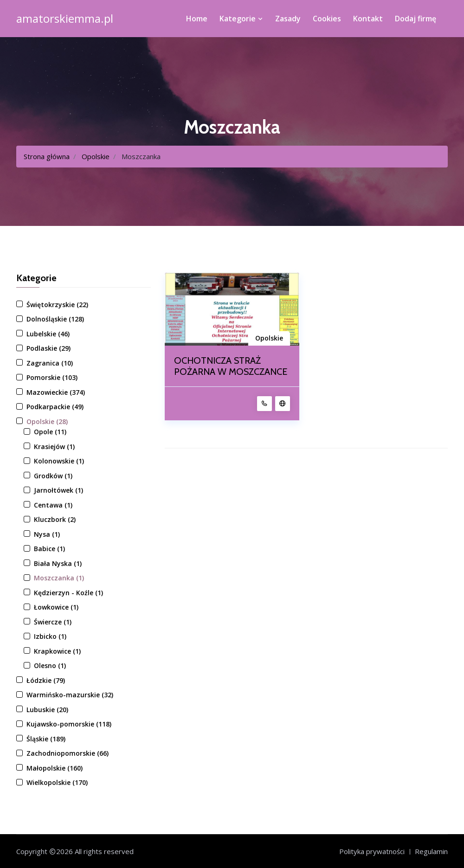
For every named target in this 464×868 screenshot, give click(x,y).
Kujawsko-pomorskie (69, 724)
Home (197, 19)
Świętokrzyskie (57, 305)
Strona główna (47, 156)
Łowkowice (56, 607)
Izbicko (50, 636)
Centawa (53, 505)
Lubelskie (48, 334)
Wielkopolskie (57, 782)
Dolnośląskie (55, 319)
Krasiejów (54, 447)
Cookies (327, 19)
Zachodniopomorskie (68, 753)
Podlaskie (48, 348)
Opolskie (96, 156)
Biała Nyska (58, 563)
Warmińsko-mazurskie (70, 695)
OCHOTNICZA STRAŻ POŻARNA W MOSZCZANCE (231, 366)
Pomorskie (52, 377)
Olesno (50, 665)
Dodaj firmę (416, 19)
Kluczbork (55, 519)
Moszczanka (59, 578)
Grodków (53, 476)
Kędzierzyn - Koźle (68, 593)
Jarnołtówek (58, 490)
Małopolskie (55, 768)
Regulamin (431, 851)
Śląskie (46, 739)
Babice (49, 549)
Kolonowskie (59, 461)
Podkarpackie (55, 407)
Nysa (47, 534)
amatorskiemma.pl (65, 19)
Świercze (53, 622)
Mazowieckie (56, 392)
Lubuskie (47, 710)
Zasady (288, 19)
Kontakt (368, 19)
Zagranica (50, 363)
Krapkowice (57, 651)
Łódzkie (46, 680)
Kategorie (241, 19)
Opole (50, 432)
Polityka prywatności (372, 851)
